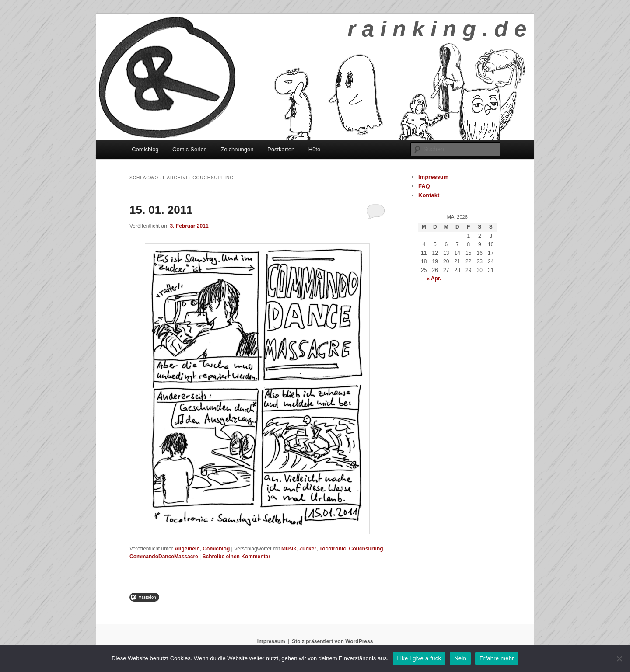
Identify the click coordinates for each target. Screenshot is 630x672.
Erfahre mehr (497, 658)
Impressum (433, 177)
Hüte (314, 149)
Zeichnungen (237, 149)
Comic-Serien (190, 149)
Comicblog (145, 149)
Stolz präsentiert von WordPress (332, 641)
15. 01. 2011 (161, 210)
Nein (460, 658)
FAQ (424, 186)
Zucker (308, 549)
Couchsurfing (366, 549)
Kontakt (429, 195)
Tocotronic (333, 549)
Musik (289, 549)
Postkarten (281, 149)
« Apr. (434, 279)
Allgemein (187, 549)
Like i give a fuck (419, 658)
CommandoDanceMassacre (164, 557)
